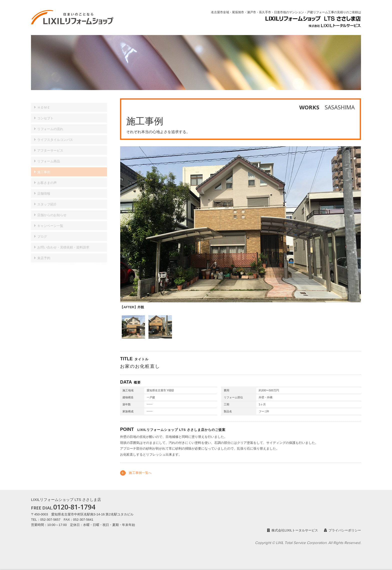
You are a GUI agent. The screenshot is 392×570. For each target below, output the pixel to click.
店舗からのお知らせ (52, 211)
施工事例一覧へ (140, 476)
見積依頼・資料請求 (63, 243)
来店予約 (44, 254)
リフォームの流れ (50, 124)
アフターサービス (50, 146)
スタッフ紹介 (47, 200)
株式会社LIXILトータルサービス (292, 530)
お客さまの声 (47, 178)
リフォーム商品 (49, 157)
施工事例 (44, 168)
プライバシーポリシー (342, 530)
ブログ (42, 232)
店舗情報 (44, 189)
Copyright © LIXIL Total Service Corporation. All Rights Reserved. (308, 543)
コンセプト (45, 114)
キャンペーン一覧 (50, 221)
